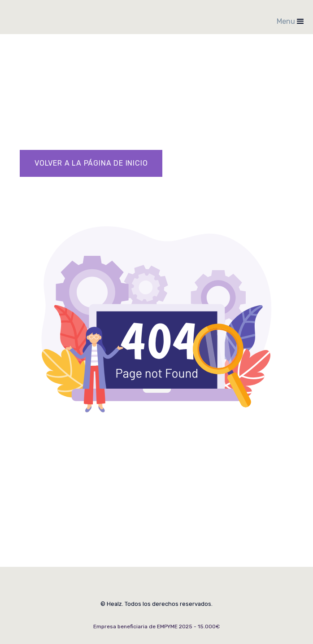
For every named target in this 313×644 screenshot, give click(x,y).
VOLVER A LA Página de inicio (91, 163)
